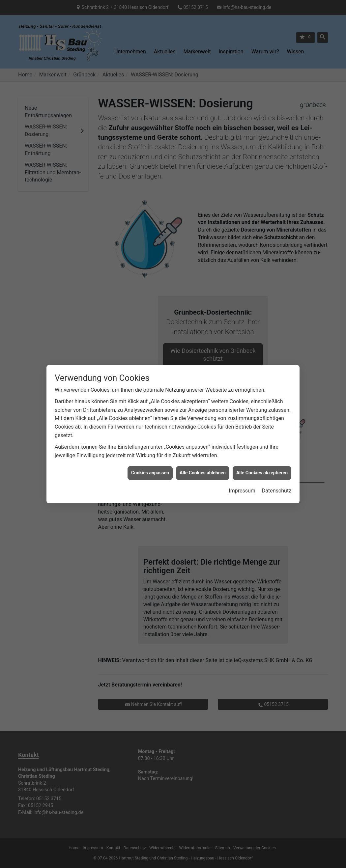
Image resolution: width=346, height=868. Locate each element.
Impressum (242, 473)
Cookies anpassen (150, 455)
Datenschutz (277, 473)
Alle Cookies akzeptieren (262, 455)
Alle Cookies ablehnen (203, 455)
